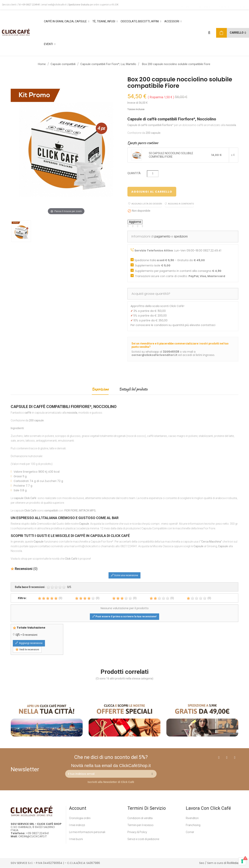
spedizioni (181, 236)
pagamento (162, 236)
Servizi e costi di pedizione (143, 839)
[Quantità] (153, 174)
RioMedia (233, 863)
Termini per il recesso (140, 825)
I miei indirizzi (77, 825)
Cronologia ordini (80, 818)
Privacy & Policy (137, 832)
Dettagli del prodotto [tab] (133, 389)
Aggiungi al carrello (152, 192)
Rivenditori (192, 818)
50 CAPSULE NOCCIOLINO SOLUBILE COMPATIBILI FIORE (171, 155)
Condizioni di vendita (140, 818)
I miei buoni (76, 839)
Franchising (193, 825)
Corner (190, 832)
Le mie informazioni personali (87, 832)
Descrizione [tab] (100, 389)
